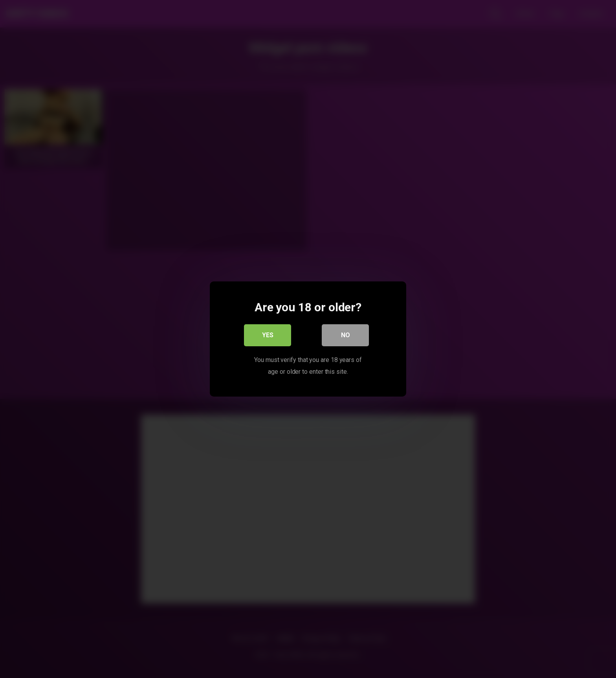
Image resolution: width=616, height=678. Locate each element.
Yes (268, 335)
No (346, 335)
